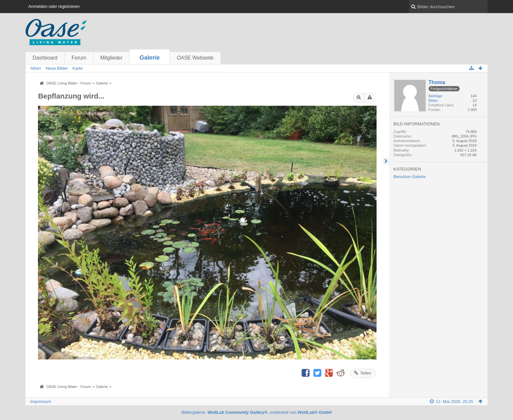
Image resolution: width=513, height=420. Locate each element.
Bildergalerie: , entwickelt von (257, 412)
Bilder (433, 100)
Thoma (437, 82)
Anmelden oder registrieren (54, 6)
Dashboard (45, 58)
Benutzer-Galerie (410, 177)
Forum (79, 58)
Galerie (150, 58)
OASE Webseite (195, 58)
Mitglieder (112, 58)
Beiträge (435, 96)
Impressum (41, 402)
